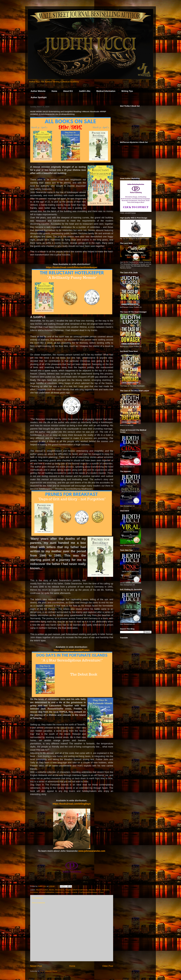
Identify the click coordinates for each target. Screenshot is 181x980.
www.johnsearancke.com (92, 851)
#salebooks (59, 892)
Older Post (108, 966)
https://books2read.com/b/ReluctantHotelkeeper (72, 267)
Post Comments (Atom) (49, 971)
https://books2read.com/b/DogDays (72, 804)
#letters (98, 890)
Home (54, 91)
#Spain (67, 892)
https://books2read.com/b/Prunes (72, 650)
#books (52, 890)
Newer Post (36, 966)
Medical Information (106, 91)
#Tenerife (74, 892)
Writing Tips (127, 91)
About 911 (68, 91)
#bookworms (60, 890)
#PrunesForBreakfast (47, 892)
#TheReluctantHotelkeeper (88, 892)
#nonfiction (34, 892)
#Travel (101, 892)
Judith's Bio (85, 91)
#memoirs (106, 890)
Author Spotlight (39, 97)
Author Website (38, 91)
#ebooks (92, 890)
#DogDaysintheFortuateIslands (76, 890)
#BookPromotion (42, 890)
